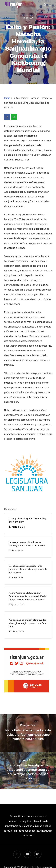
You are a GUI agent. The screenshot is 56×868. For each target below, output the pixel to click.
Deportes (28, 18)
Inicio (7, 98)
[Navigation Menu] (50, 5)
